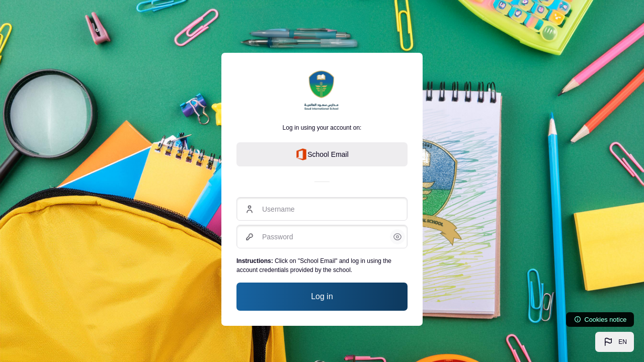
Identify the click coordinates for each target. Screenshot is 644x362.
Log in (322, 296)
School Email (322, 154)
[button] (615, 342)
